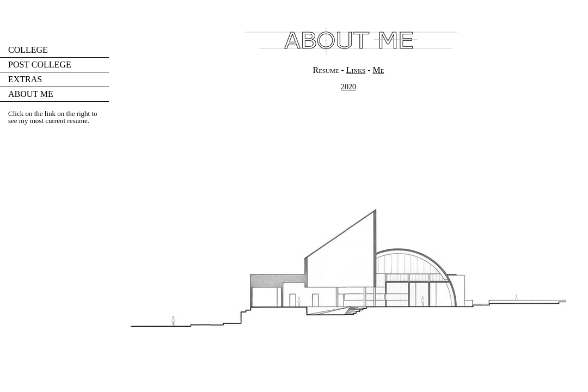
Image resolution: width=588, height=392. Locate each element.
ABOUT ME (31, 94)
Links (356, 70)
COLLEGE (28, 50)
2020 (348, 87)
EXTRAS (25, 79)
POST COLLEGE (40, 65)
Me (379, 70)
